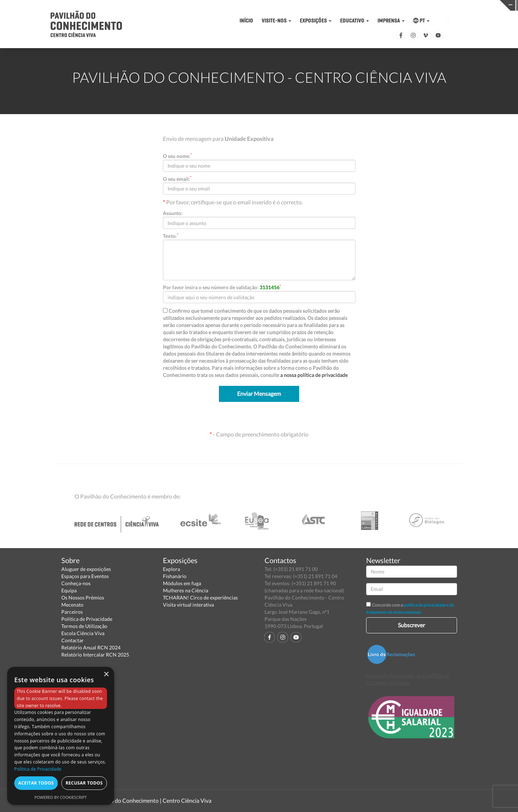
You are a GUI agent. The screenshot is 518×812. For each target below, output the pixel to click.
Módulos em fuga (182, 583)
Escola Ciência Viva (83, 633)
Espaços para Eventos (85, 576)
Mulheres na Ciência (186, 590)
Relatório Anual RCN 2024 (91, 647)
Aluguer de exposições (86, 569)
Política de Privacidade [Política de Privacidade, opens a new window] (38, 769)
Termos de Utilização (84, 626)
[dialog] (61, 736)
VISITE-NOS (276, 21)
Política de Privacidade (87, 619)
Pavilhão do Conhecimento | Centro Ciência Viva (152, 800)
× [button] (106, 675)
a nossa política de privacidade (314, 375)
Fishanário (175, 576)
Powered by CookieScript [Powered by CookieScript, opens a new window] (61, 797)
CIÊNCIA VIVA (371, 5)
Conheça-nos (76, 583)
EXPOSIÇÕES (316, 21)
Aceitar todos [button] (36, 783)
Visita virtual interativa (188, 605)
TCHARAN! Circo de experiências (200, 597)
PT (421, 21)
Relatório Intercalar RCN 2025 (95, 655)
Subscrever (411, 625)
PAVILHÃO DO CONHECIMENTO (258, 6)
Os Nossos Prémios (83, 597)
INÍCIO (246, 21)
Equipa (69, 590)
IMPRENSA (391, 21)
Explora (171, 569)
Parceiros (72, 612)
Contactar (73, 640)
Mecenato (72, 605)
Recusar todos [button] (84, 783)
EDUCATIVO (355, 21)
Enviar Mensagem (259, 394)
